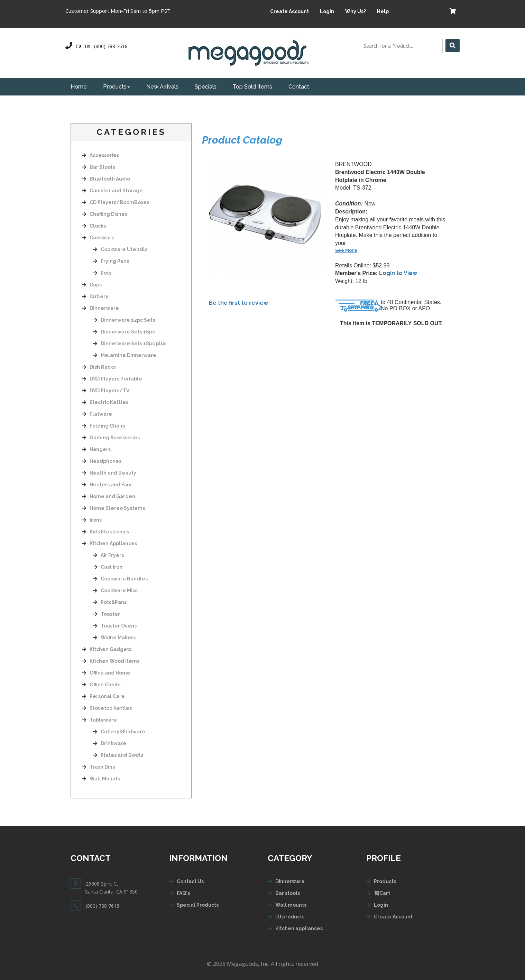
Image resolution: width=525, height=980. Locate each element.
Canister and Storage (112, 191)
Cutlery (95, 296)
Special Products (198, 905)
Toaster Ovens (115, 626)
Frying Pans (111, 261)
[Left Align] (453, 45)
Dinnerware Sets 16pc (124, 332)
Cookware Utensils (120, 249)
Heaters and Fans (107, 485)
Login (327, 11)
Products (117, 87)
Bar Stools (98, 167)
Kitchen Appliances (109, 543)
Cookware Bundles (120, 579)
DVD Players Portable (112, 379)
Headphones (102, 461)
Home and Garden (109, 496)
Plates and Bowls (118, 755)
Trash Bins (98, 767)
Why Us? (356, 11)
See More (346, 250)
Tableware (99, 720)
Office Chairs (101, 685)
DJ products (290, 917)
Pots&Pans (110, 602)
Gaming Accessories (111, 438)
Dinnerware (100, 308)
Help (383, 11)
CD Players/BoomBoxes (116, 202)
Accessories (100, 155)
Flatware (97, 414)
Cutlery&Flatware (119, 732)
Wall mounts (291, 905)
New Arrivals (162, 87)
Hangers (96, 449)
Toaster (107, 614)
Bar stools (288, 893)
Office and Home (106, 673)
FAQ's (183, 893)
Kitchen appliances (299, 928)
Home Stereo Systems (113, 508)
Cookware (98, 238)
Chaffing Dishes (105, 214)
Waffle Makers (114, 638)
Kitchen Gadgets (107, 649)
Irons (92, 520)
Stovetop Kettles (107, 708)
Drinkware (110, 743)
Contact (299, 87)
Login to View (398, 273)
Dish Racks (99, 367)
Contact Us (190, 881)
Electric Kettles (105, 402)
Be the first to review (238, 303)
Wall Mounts (101, 779)
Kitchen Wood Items (111, 661)
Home (79, 87)
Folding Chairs (104, 426)
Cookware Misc (115, 590)
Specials (206, 87)
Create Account (289, 11)
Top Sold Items (252, 87)
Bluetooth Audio (106, 179)
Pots (102, 273)
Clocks (94, 226)
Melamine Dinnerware (125, 355)
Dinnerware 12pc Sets (124, 320)
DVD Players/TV (106, 391)
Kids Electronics (105, 532)
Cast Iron (108, 567)
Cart (382, 893)
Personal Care (103, 696)
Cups (92, 285)
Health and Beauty (109, 473)
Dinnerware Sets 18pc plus (130, 344)
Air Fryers (108, 555)
